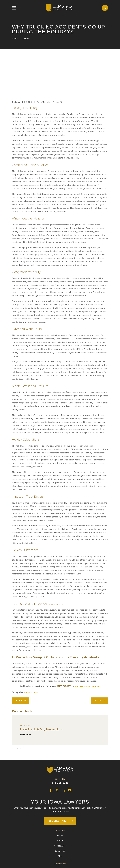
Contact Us (60, 815)
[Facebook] (51, 754)
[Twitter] (57, 754)
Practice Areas (60, 809)
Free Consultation (60, 785)
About (60, 804)
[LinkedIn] (63, 754)
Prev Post (21, 664)
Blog (60, 820)
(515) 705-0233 (64, 650)
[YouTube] (69, 754)
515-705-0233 (60, 746)
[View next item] (24, 712)
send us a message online (87, 650)
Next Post (99, 664)
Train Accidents (31, 656)
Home (60, 799)
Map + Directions (60, 843)
